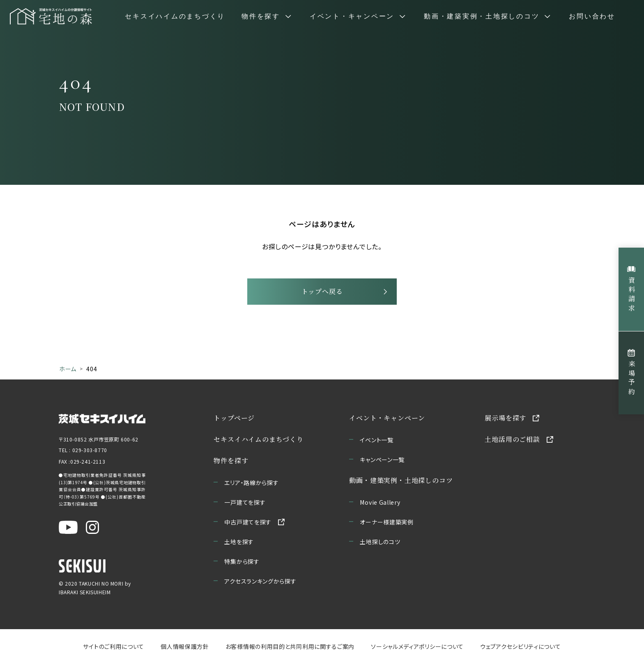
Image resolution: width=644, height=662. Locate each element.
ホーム (68, 369)
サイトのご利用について (114, 646)
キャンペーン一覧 (383, 460)
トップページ (235, 418)
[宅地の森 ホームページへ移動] (51, 16)
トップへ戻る (322, 291)
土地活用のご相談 (513, 439)
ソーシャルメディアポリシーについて (417, 646)
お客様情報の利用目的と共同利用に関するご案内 (290, 646)
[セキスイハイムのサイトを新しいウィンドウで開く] (82, 566)
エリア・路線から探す (252, 483)
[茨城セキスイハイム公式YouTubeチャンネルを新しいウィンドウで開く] (68, 527)
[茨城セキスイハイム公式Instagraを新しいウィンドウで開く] (92, 527)
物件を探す (231, 461)
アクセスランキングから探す (261, 581)
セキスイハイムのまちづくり (175, 16)
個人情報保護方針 (185, 646)
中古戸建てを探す (248, 522)
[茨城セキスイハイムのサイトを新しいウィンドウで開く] (102, 418)
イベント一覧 (377, 440)
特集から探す (242, 561)
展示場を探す (506, 418)
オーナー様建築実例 (387, 522)
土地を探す (239, 542)
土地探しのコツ (380, 542)
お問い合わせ (592, 16)
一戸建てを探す (245, 502)
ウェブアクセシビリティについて (521, 646)
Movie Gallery (380, 502)
